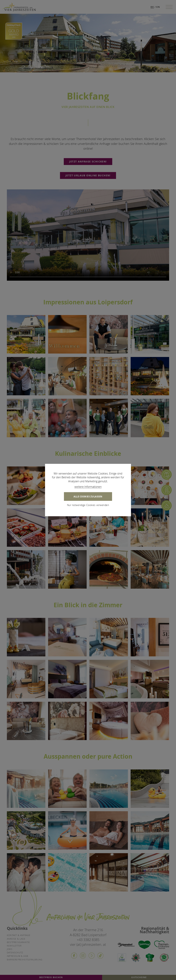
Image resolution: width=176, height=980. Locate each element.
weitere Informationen (88, 487)
